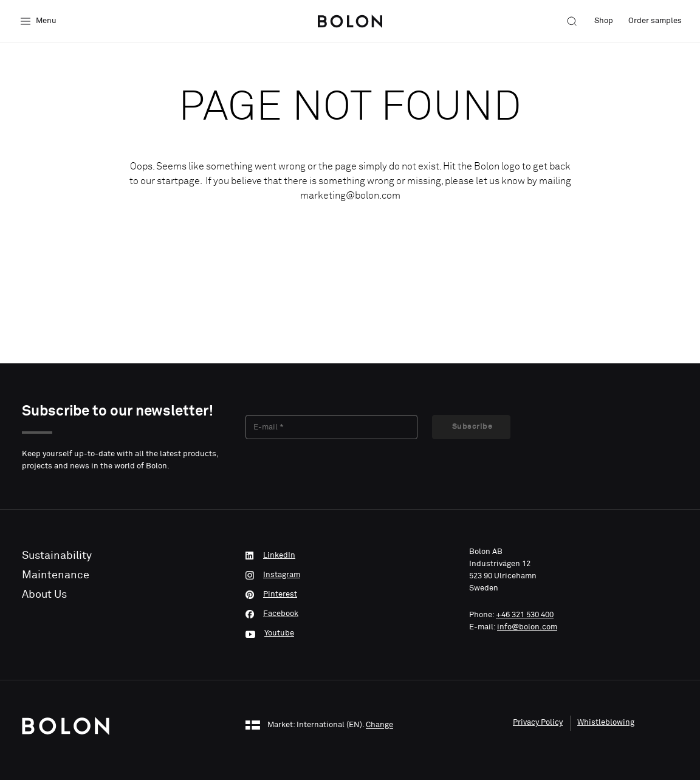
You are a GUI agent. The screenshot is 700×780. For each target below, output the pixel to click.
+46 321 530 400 (525, 615)
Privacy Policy (538, 723)
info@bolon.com (527, 627)
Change (379, 726)
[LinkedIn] (350, 556)
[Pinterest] (350, 595)
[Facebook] (350, 614)
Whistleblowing (606, 723)
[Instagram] (350, 575)
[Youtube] (350, 634)
